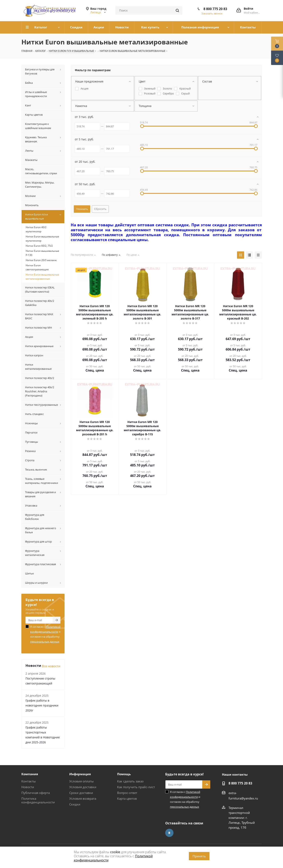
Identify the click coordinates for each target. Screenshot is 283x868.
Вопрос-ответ (127, 793)
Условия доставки (83, 787)
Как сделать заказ (130, 781)
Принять (199, 856)
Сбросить (100, 209)
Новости (28, 787)
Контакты (29, 781)
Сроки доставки (81, 793)
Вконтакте (169, 833)
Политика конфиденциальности (38, 800)
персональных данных (45, 641)
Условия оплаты (81, 781)
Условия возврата (83, 798)
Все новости (51, 666)
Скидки (75, 804)
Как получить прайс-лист (136, 787)
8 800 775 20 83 (215, 9)
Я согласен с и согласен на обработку (45, 634)
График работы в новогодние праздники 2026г (42, 705)
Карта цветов (127, 798)
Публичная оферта (36, 793)
